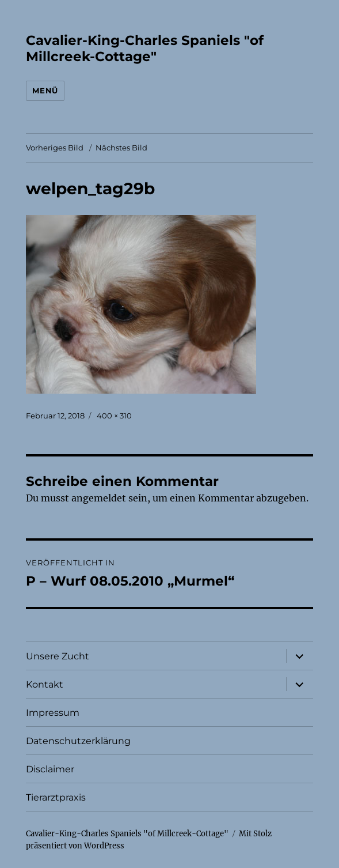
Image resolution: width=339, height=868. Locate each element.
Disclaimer (50, 769)
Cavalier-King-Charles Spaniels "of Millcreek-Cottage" (145, 48)
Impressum (53, 713)
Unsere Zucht (58, 656)
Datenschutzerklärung (78, 741)
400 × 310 (114, 416)
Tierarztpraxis (56, 797)
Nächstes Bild (121, 148)
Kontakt (45, 684)
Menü (45, 90)
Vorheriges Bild (55, 148)
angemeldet (99, 498)
